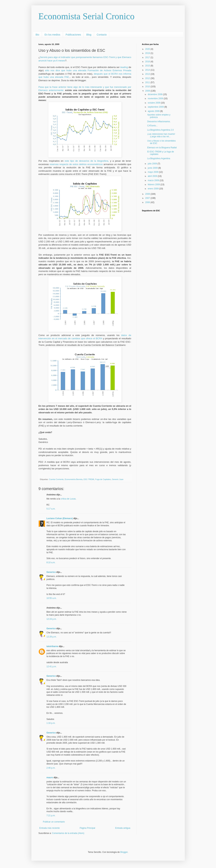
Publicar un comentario (54, 822)
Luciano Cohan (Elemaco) (60, 518)
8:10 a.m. (51, 562)
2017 (148, 57)
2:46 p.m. (51, 768)
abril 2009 (153, 176)
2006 (148, 202)
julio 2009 (153, 164)
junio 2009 (153, 168)
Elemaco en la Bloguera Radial (162, 148)
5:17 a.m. (51, 509)
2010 (148, 87)
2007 (148, 198)
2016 (148, 62)
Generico (51, 572)
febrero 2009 (154, 185)
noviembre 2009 (156, 99)
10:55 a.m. (52, 598)
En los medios (52, 35)
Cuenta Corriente (56, 479)
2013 (148, 74)
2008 (148, 194)
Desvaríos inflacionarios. (159, 122)
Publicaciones (73, 35)
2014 (148, 70)
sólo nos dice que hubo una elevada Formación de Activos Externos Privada (88, 70)
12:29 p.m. (52, 637)
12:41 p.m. (52, 667)
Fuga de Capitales (103, 479)
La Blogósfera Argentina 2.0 (160, 130)
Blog (89, 35)
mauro (50, 778)
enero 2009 (153, 189)
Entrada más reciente (50, 828)
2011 (148, 82)
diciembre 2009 (155, 94)
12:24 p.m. (52, 619)
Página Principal (87, 828)
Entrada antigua (123, 828)
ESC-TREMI (89, 479)
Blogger (124, 852)
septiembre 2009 (156, 107)
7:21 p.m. (51, 816)
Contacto (102, 35)
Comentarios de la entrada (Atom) (68, 833)
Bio (37, 35)
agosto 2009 (154, 111)
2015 (148, 66)
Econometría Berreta (74, 479)
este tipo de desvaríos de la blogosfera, (87, 161)
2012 (148, 78)
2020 (148, 49)
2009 (148, 91)
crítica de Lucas (68, 499)
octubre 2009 (154, 103)
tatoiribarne (52, 646)
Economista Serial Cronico (87, 16)
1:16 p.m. (51, 723)
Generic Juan (118, 479)
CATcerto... (152, 126)
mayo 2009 (153, 172)
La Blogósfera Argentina (159, 158)
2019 (148, 53)
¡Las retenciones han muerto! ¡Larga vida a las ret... (161, 135)
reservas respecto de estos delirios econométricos (76, 164)
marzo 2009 (154, 180)
